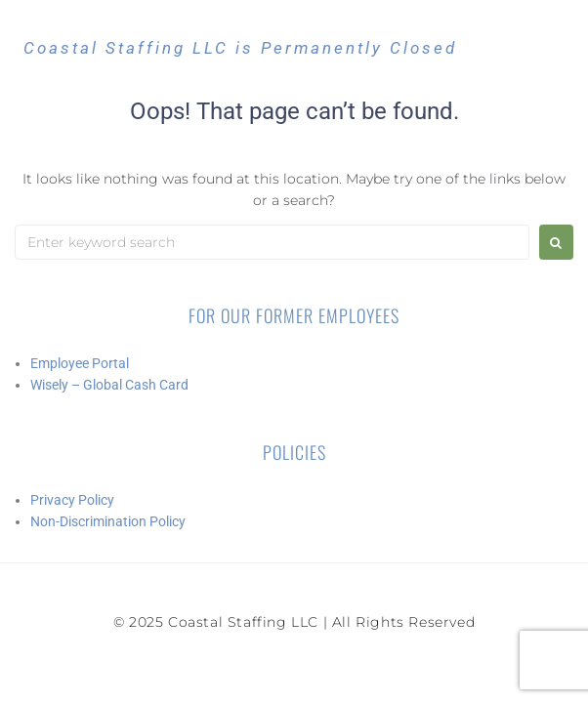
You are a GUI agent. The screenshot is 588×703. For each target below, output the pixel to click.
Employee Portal (80, 363)
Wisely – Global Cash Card (109, 385)
